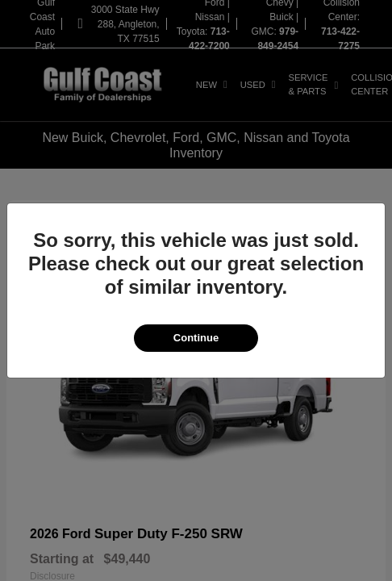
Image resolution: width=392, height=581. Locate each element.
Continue (196, 338)
